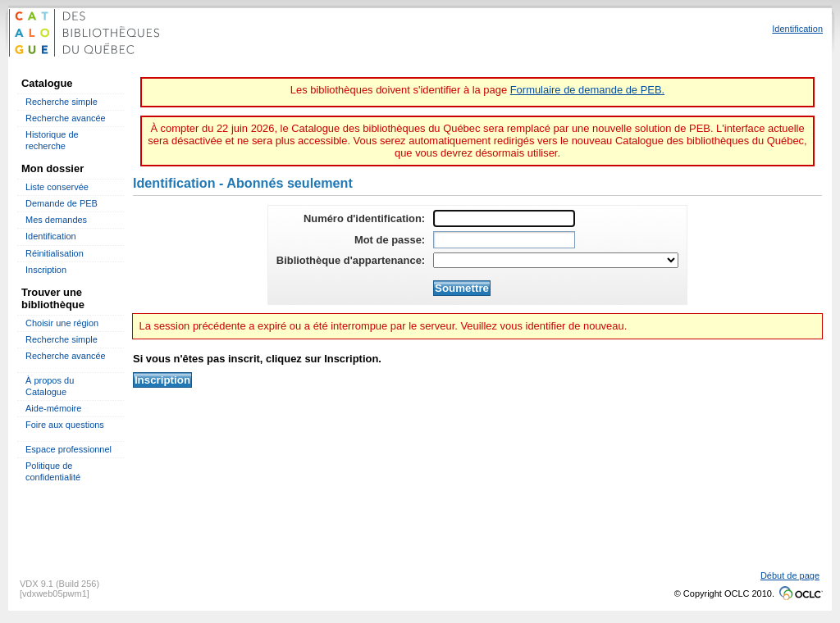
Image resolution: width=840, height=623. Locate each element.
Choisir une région (62, 323)
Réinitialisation (55, 253)
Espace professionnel (68, 449)
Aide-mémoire (53, 408)
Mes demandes (56, 220)
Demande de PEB (62, 203)
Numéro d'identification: (364, 218)
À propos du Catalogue (50, 386)
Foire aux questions (65, 425)
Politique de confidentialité (53, 471)
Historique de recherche (52, 140)
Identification (51, 236)
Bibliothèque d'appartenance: (351, 260)
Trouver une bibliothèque (53, 298)
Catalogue (47, 83)
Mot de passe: (390, 240)
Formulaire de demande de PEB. (587, 90)
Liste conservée (57, 187)
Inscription (46, 270)
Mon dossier (52, 168)
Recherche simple (62, 102)
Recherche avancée (66, 118)
